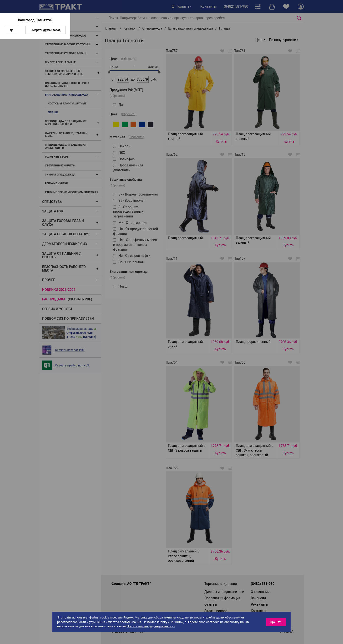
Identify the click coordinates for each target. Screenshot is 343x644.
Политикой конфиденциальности (151, 626)
